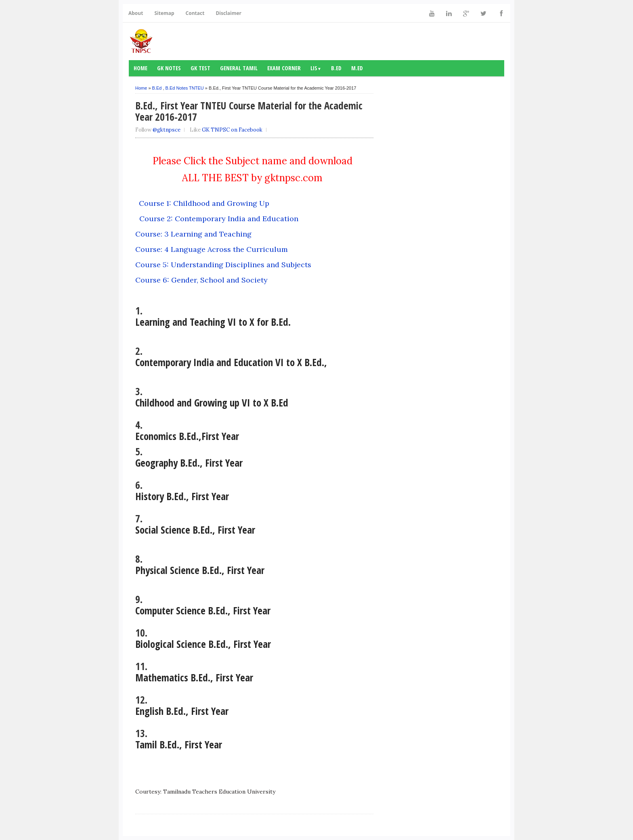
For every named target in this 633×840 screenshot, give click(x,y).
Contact (195, 13)
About (136, 13)
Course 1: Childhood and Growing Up (204, 203)
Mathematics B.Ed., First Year (194, 677)
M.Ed (357, 68)
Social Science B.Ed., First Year (195, 530)
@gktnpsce (167, 130)
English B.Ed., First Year (182, 711)
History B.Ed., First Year (182, 496)
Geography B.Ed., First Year (190, 463)
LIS (316, 68)
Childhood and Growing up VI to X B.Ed (212, 402)
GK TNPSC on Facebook (232, 130)
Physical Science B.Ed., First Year (200, 570)
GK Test (200, 68)
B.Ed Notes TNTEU (185, 88)
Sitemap (164, 13)
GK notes (169, 68)
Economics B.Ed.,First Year (189, 436)
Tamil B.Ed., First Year (179, 744)
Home (140, 68)
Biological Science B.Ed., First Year (204, 644)
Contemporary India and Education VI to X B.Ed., (231, 362)
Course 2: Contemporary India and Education (219, 219)
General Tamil (239, 68)
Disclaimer (228, 13)
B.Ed (336, 68)
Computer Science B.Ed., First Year (203, 610)
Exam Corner (284, 68)
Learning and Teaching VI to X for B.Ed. (213, 322)
